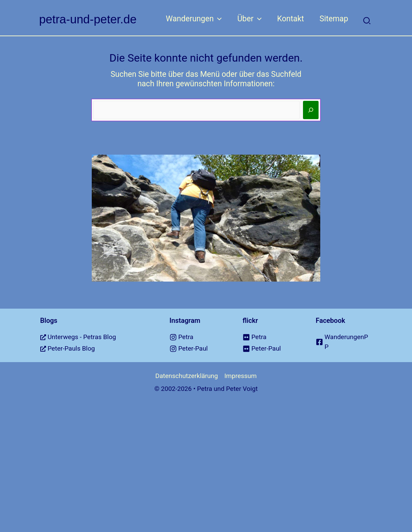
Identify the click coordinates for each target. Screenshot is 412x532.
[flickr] (271, 337)
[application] (218, 19)
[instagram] (198, 337)
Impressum (241, 376)
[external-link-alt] (96, 337)
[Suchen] (311, 110)
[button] (367, 21)
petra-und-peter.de (88, 19)
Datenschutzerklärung (187, 376)
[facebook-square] (344, 342)
